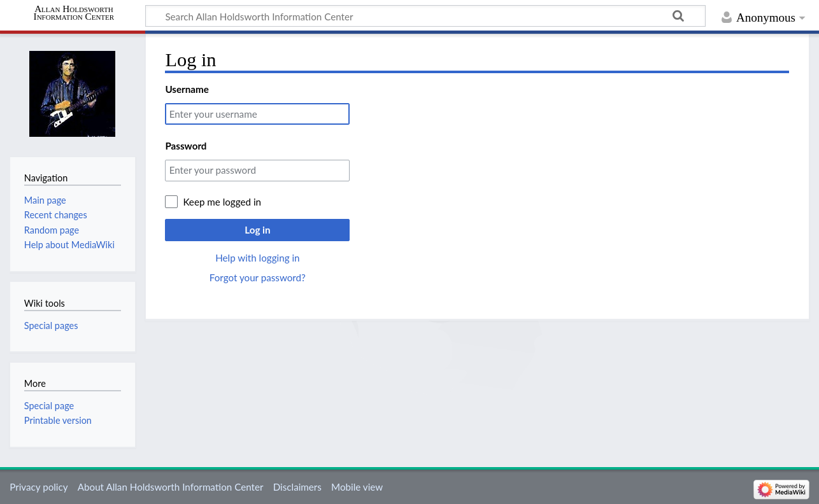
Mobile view (357, 487)
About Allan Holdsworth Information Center (171, 487)
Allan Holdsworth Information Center (74, 13)
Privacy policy (39, 487)
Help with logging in (257, 258)
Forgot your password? (258, 277)
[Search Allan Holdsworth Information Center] (425, 16)
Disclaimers (297, 487)
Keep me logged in (222, 202)
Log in (257, 230)
